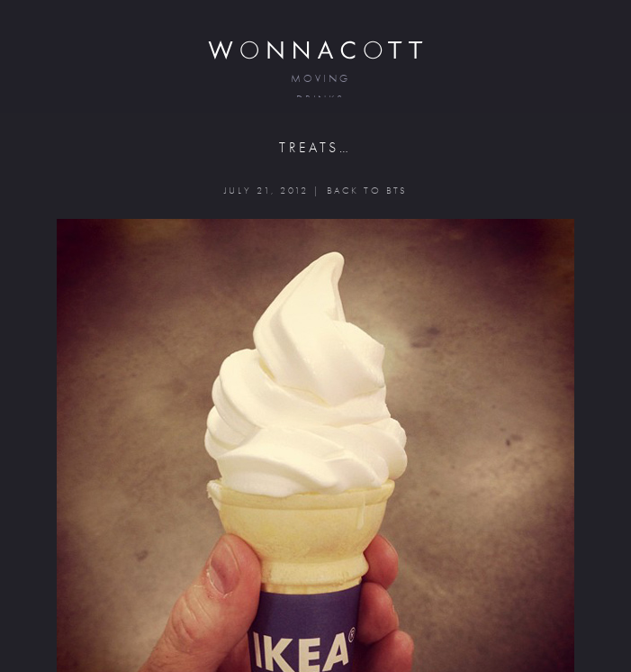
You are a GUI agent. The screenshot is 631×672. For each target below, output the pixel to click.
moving (320, 79)
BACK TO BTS (367, 191)
